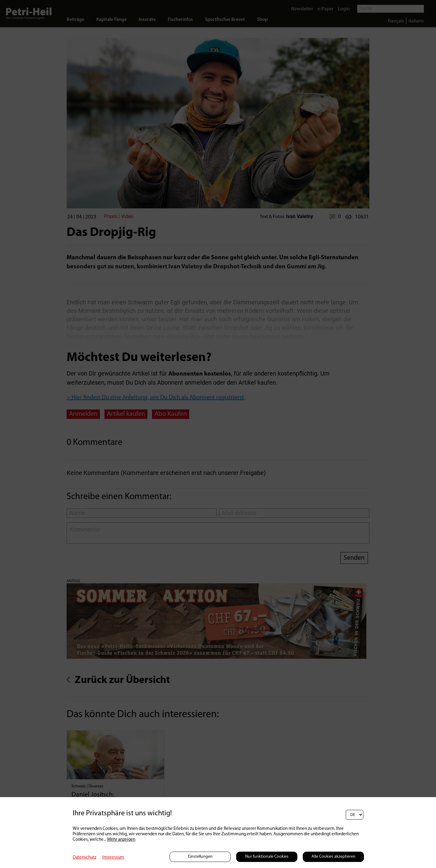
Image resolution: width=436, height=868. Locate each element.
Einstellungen (200, 857)
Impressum (113, 858)
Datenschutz (84, 858)
